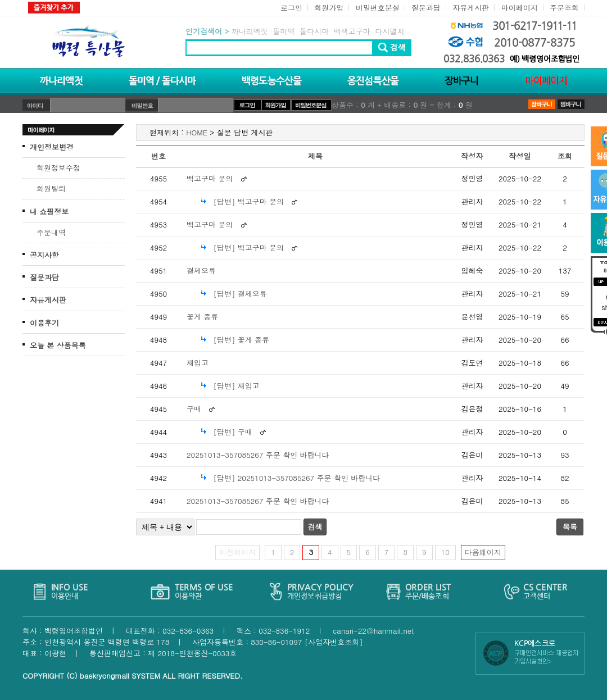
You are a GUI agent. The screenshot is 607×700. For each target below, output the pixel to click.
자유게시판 (471, 8)
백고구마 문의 (210, 178)
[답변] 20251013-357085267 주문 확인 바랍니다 (296, 478)
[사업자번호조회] (334, 642)
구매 (194, 409)
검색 (315, 527)
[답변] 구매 (232, 432)
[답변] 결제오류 (240, 294)
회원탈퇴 (51, 188)
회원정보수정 (58, 168)
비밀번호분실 (378, 8)
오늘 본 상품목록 (58, 345)
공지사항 (44, 255)
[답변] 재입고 (236, 386)
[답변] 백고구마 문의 (248, 201)
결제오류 (201, 271)
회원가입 (329, 8)
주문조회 (564, 8)
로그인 (291, 8)
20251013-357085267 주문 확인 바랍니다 (258, 455)
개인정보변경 (52, 147)
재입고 (198, 363)
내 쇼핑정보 (49, 212)
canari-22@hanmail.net (373, 631)
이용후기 (44, 323)
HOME (197, 132)
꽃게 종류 (202, 317)
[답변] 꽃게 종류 (241, 340)
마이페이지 (520, 8)
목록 (570, 527)
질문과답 (426, 8)
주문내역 (51, 232)
